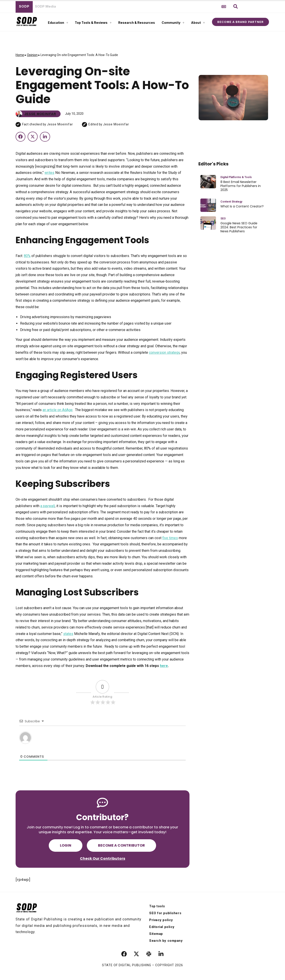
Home (20, 55)
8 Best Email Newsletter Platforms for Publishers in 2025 (241, 186)
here (164, 666)
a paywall (48, 506)
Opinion (32, 55)
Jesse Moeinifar (60, 124)
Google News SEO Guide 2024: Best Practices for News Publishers (239, 227)
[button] (236, 6)
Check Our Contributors (103, 859)
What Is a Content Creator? (242, 206)
